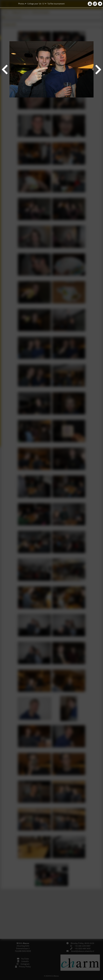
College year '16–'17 (36, 4)
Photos (21, 4)
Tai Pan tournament (56, 4)
